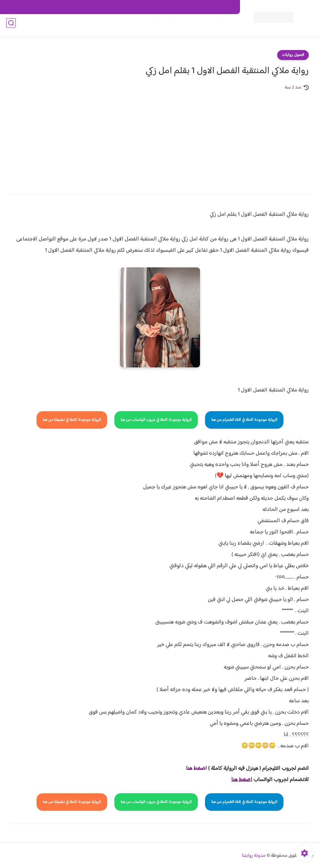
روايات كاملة (174, 25)
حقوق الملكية (200, 7)
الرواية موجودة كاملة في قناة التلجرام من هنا (244, 420)
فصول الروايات (205, 25)
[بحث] (11, 25)
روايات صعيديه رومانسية (102, 25)
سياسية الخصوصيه (108, 7)
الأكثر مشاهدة (144, 25)
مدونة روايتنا (254, 856)
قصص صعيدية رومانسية (48, 25)
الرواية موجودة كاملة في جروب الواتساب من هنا (156, 420)
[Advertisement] (160, 138)
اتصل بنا (226, 7)
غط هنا (193, 769)
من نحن (174, 7)
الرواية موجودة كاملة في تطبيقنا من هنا (72, 420)
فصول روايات (293, 55)
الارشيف (78, 7)
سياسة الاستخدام (145, 7)
